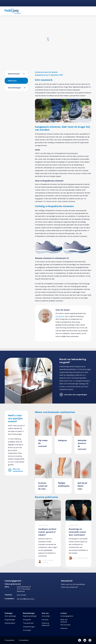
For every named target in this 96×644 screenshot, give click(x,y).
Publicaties (12, 81)
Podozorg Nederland (46, 622)
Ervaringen (27, 628)
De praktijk (46, 613)
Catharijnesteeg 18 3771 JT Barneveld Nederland (24, 586)
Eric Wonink (60, 316)
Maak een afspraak (64, 618)
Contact (64, 611)
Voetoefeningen (14, 88)
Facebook (64, 626)
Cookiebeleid (24, 638)
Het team (45, 617)
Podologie (9, 611)
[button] (26, 74)
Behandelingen (29, 611)
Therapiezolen (28, 621)
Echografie (27, 617)
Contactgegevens (67, 613)
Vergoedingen (10, 617)
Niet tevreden (65, 622)
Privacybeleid (9, 638)
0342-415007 (22, 592)
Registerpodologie (30, 613)
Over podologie (10, 613)
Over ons (45, 611)
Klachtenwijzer (14, 74)
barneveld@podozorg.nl (26, 596)
